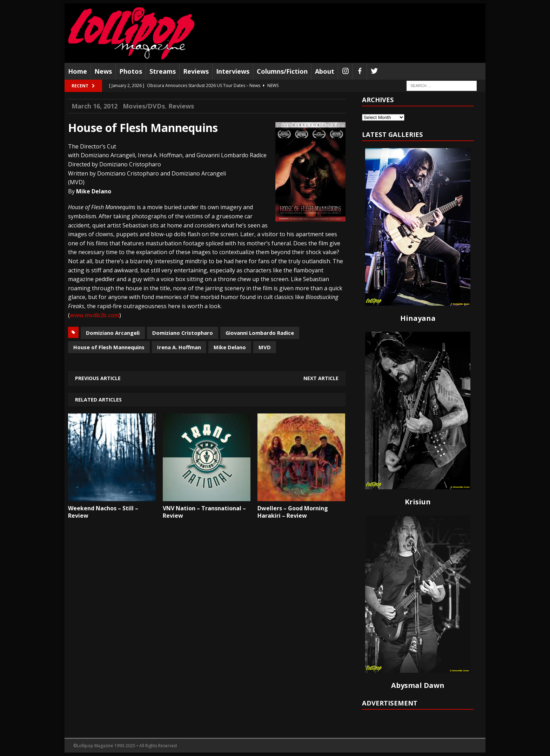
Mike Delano (230, 347)
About (325, 71)
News (103, 71)
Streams (163, 71)
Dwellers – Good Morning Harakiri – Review (293, 512)
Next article (321, 378)
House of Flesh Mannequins (109, 347)
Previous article (98, 378)
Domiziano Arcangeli (113, 333)
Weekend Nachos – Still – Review (103, 512)
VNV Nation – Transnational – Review (204, 512)
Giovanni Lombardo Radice (260, 333)
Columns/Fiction (282, 71)
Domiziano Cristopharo (183, 333)
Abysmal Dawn (418, 685)
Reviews (196, 71)
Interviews (233, 71)
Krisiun (418, 502)
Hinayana (418, 318)
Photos (131, 71)
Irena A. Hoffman (179, 347)
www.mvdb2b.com (95, 315)
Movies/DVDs (144, 106)
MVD (265, 347)
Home (78, 71)
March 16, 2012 (95, 106)
